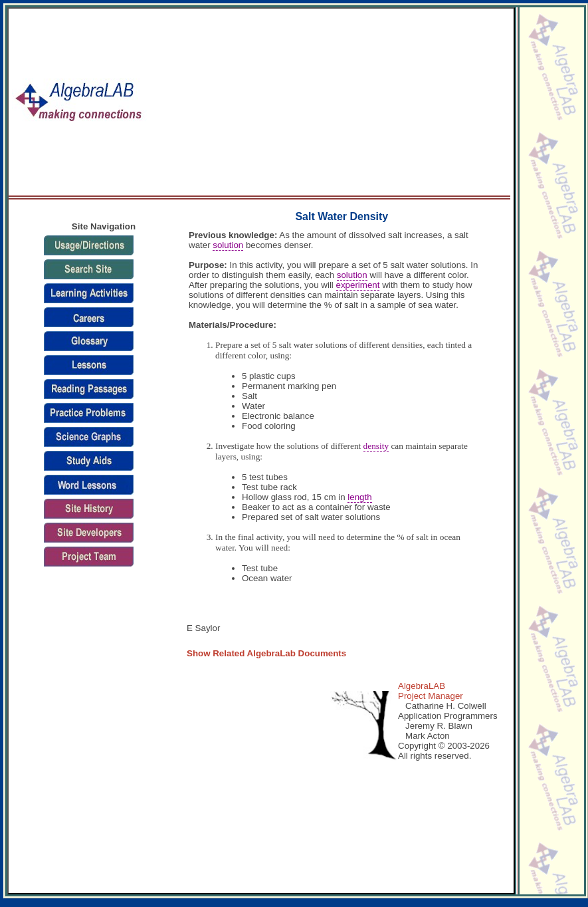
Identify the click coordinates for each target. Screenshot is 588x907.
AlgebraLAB (422, 686)
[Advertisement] (330, 102)
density (376, 446)
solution (228, 245)
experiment (358, 285)
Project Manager (431, 696)
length (359, 497)
